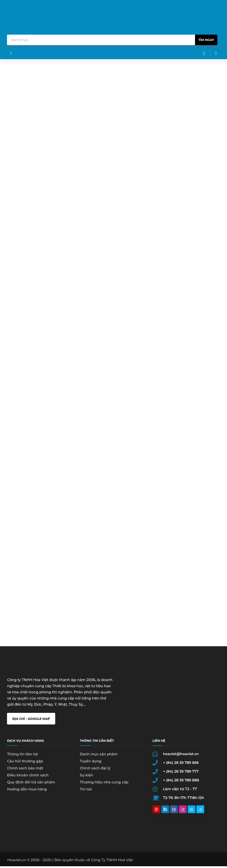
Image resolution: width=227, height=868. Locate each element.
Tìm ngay (206, 40)
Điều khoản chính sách (28, 780)
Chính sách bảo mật (25, 773)
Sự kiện (86, 780)
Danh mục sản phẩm (99, 759)
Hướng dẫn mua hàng (27, 794)
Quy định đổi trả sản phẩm (31, 787)
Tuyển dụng (91, 766)
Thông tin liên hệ (22, 759)
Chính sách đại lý (95, 773)
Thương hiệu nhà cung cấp (104, 787)
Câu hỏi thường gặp (25, 766)
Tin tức (86, 794)
